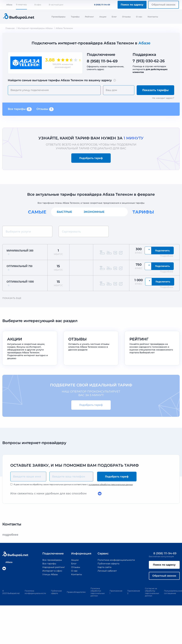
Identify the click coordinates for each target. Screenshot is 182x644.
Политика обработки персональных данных (98, 592)
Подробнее (168, 256)
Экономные (94, 212)
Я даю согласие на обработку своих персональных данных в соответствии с (73, 484)
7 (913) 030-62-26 (149, 61)
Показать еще (13, 298)
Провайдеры (58, 17)
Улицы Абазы (50, 574)
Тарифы (75, 17)
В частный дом (56, 5)
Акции (103, 17)
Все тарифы (20, 109)
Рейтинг (89, 17)
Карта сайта (104, 567)
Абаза (8, 5)
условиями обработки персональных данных (111, 484)
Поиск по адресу (132, 5)
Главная (10, 28)
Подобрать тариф (91, 158)
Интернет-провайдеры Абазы (35, 28)
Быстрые (64, 212)
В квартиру (21, 4)
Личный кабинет (107, 571)
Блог (114, 17)
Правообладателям (76, 592)
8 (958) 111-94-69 (100, 5)
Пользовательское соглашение (173, 592)
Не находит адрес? (163, 98)
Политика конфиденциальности (116, 560)
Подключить (162, 250)
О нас (139, 17)
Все (119, 212)
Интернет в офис (52, 571)
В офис (38, 5)
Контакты (153, 17)
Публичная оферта (108, 564)
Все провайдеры (52, 560)
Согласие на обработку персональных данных (152, 592)
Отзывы (126, 17)
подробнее (12, 535)
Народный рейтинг (54, 567)
